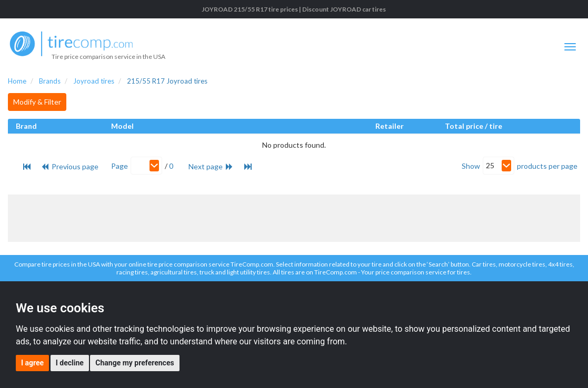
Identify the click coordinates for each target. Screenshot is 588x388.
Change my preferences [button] (134, 363)
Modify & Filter (37, 102)
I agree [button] (32, 363)
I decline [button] (70, 363)
